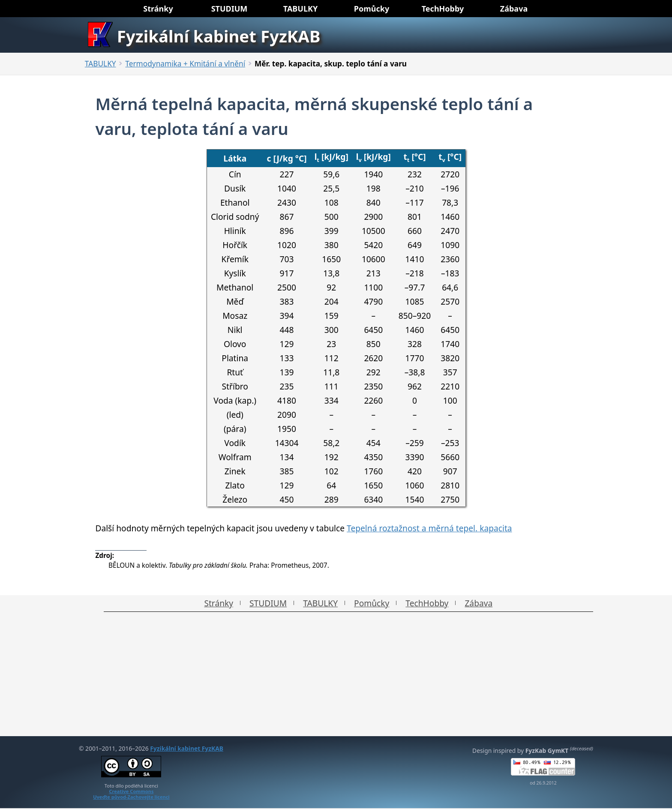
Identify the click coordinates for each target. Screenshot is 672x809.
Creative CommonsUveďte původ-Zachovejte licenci (131, 794)
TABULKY (100, 64)
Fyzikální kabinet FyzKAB (187, 748)
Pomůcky (372, 603)
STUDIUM (268, 603)
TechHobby (427, 603)
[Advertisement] (336, 676)
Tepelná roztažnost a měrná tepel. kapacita (429, 528)
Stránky (219, 603)
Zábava (478, 603)
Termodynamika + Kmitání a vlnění (185, 64)
